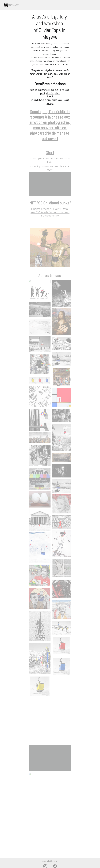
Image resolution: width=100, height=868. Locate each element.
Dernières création (49, 84)
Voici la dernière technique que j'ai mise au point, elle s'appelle (50, 91)
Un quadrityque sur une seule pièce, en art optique (50, 102)
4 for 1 (50, 97)
